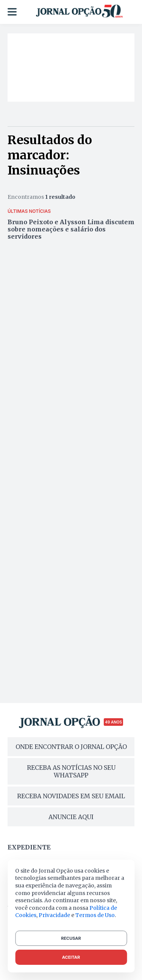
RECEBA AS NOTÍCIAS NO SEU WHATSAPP (71, 771)
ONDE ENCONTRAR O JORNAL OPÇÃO (71, 747)
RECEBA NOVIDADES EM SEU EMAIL (71, 796)
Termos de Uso (95, 915)
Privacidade (54, 915)
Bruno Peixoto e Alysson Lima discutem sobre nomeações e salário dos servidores (71, 229)
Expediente (29, 847)
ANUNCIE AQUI (71, 817)
